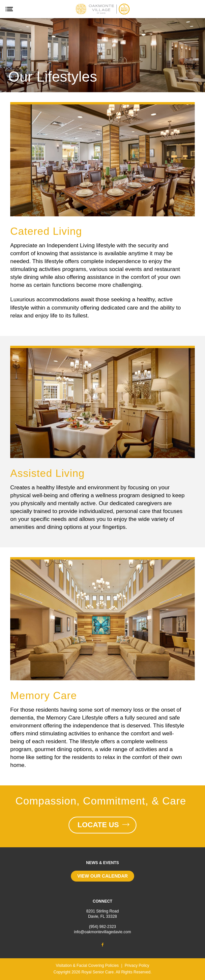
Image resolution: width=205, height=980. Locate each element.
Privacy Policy (137, 966)
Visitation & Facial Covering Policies (87, 966)
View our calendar (102, 876)
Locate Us (102, 825)
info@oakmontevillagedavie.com (103, 932)
